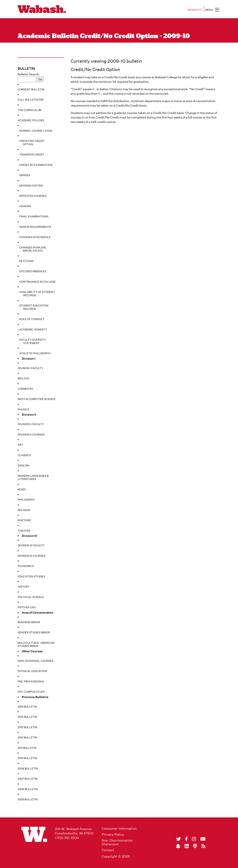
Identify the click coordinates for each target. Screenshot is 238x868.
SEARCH (195, 10)
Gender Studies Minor (34, 632)
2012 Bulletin (27, 737)
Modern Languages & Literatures (33, 478)
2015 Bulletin (27, 707)
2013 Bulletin (27, 727)
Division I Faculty (30, 368)
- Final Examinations (33, 216)
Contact (108, 850)
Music (22, 489)
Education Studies (31, 576)
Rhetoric (25, 520)
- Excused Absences (32, 271)
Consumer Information (119, 829)
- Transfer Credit (31, 155)
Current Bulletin (31, 89)
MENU (212, 10)
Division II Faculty (31, 424)
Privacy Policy (113, 835)
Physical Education (32, 671)
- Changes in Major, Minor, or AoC (32, 249)
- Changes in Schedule (34, 237)
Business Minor (29, 622)
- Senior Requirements (34, 227)
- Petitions (26, 261)
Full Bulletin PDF (31, 100)
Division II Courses (31, 435)
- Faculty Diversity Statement (32, 341)
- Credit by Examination (35, 165)
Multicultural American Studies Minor (36, 644)
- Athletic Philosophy (34, 353)
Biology (24, 378)
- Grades (24, 175)
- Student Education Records (33, 307)
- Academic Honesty (32, 329)
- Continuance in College (37, 282)
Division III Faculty (31, 545)
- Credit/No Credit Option (31, 143)
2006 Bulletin (28, 789)
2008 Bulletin (28, 769)
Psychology (27, 607)
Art (20, 445)
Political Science (31, 597)
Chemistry (25, 389)
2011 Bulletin (27, 748)
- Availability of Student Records (36, 294)
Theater (24, 531)
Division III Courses (32, 556)
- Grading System (30, 186)
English (24, 465)
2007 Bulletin (28, 779)
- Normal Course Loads (35, 131)
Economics (26, 566)
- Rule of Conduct (31, 319)
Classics (24, 455)
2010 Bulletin (27, 758)
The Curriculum (30, 110)
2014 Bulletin (27, 717)
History (24, 587)
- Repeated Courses (32, 196)
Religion (24, 510)
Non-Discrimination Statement (117, 842)
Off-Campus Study (31, 692)
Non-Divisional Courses (36, 661)
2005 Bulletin (28, 799)
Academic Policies (31, 120)
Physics (23, 409)
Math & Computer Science (37, 399)
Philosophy (26, 500)
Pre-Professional (31, 681)
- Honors (24, 206)
